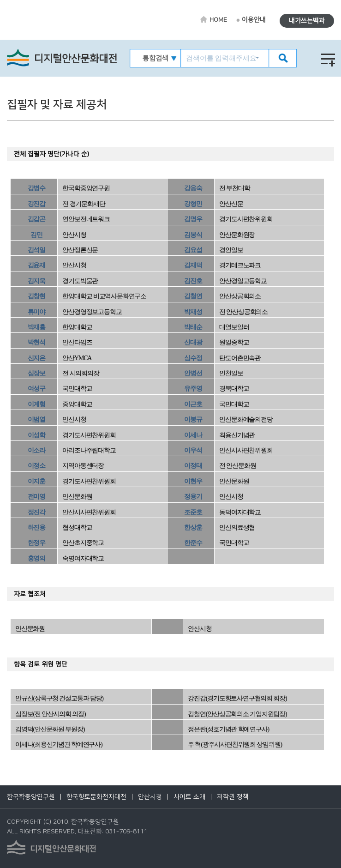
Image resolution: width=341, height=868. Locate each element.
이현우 (193, 481)
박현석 (36, 342)
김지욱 (36, 281)
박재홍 (36, 327)
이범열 (36, 419)
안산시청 (150, 797)
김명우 (193, 219)
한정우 (36, 543)
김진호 (193, 281)
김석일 (36, 250)
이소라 (36, 450)
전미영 (36, 497)
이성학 (36, 435)
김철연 (193, 296)
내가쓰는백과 (307, 21)
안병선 (193, 373)
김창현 (36, 296)
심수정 (193, 358)
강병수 (36, 188)
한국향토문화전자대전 (96, 797)
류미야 (36, 312)
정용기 (193, 497)
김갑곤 (36, 219)
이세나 (193, 435)
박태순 (193, 327)
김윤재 (36, 265)
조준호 (193, 512)
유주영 (193, 389)
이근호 (193, 404)
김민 (36, 235)
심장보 (36, 373)
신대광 (193, 342)
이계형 (36, 404)
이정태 (193, 466)
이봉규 (193, 419)
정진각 (36, 512)
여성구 (36, 389)
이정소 (36, 466)
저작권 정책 (233, 797)
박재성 (193, 312)
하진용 (36, 527)
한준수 (193, 543)
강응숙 (193, 188)
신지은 (36, 358)
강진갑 (36, 204)
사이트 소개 (189, 797)
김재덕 (193, 265)
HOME (218, 20)
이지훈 (36, 481)
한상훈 (193, 527)
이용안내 (254, 20)
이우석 (193, 450)
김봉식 (193, 235)
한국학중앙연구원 (31, 797)
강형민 (193, 204)
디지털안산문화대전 (76, 59)
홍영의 (36, 558)
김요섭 (193, 250)
